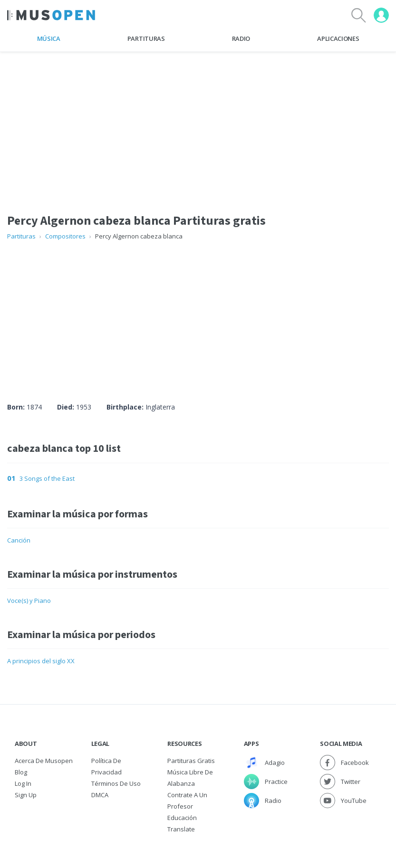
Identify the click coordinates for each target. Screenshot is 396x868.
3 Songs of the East (47, 478)
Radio (241, 38)
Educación (182, 818)
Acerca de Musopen (44, 761)
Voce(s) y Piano (29, 601)
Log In (23, 783)
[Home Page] (51, 15)
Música (49, 38)
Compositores (65, 236)
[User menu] (381, 15)
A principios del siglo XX (41, 661)
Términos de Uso (116, 783)
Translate (181, 829)
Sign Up (26, 795)
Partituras (146, 38)
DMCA (100, 795)
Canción (19, 540)
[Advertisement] (198, 312)
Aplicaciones (338, 38)
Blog (21, 772)
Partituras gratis (191, 761)
